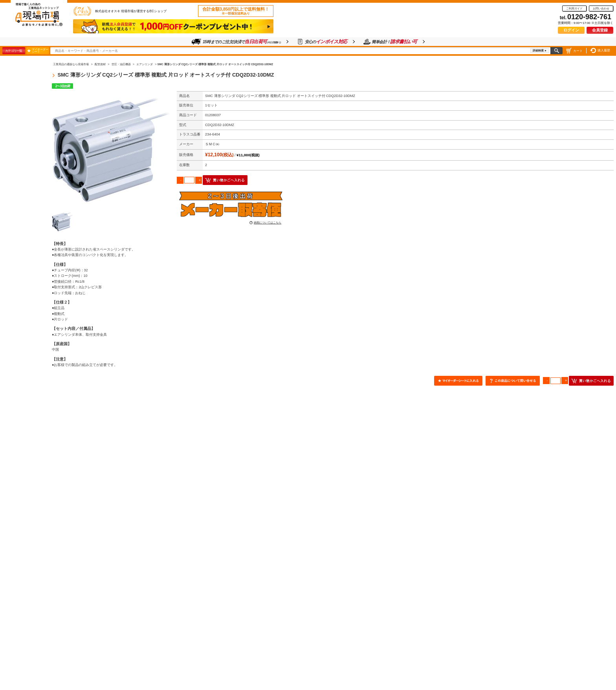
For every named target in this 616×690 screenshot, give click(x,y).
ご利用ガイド (574, 8)
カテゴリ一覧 (14, 51)
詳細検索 (538, 50)
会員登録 (600, 30)
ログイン (571, 30)
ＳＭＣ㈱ (212, 144)
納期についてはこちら (268, 222)
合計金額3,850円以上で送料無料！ (236, 11)
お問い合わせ (601, 8)
